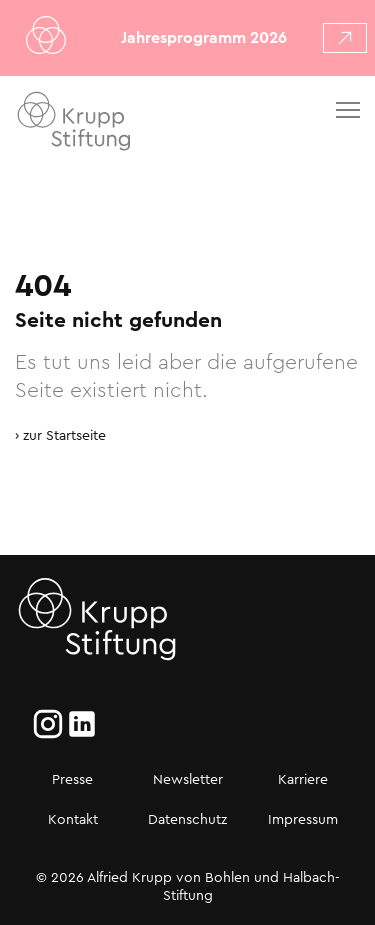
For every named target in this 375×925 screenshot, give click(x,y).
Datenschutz (187, 819)
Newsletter (188, 779)
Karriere (303, 779)
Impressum (303, 819)
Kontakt (73, 819)
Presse (72, 779)
